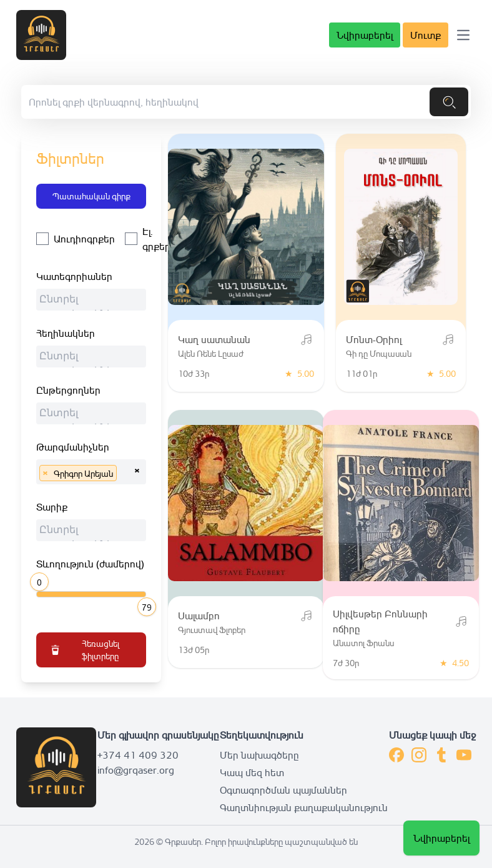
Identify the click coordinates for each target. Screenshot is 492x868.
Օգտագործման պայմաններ (283, 790)
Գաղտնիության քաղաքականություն (304, 807)
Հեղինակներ (66, 333)
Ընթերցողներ (68, 390)
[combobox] (91, 300)
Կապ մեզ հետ (252, 772)
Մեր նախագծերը (259, 755)
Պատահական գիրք (91, 196)
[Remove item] (45, 473)
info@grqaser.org (136, 770)
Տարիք (52, 507)
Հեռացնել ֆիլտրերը (84, 650)
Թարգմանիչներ (73, 447)
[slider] (41, 581)
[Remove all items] (137, 469)
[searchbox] (94, 301)
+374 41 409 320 (138, 755)
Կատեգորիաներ (74, 276)
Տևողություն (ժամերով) (90, 564)
